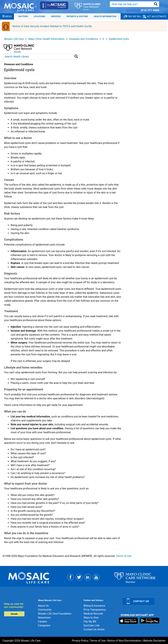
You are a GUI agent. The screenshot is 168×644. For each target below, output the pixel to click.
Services (56, 16)
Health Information (105, 16)
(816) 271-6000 (150, 10)
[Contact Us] (143, 601)
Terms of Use (124, 556)
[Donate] (19, 610)
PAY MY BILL (132, 17)
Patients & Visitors (77, 16)
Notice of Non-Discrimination (124, 641)
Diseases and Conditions (84, 39)
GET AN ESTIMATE (155, 17)
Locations (40, 16)
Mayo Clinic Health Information (46, 39)
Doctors (23, 16)
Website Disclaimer (154, 641)
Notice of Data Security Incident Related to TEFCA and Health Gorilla (52, 26)
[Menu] (7, 16)
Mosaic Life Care (14, 39)
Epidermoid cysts (119, 39)
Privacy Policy (80, 641)
